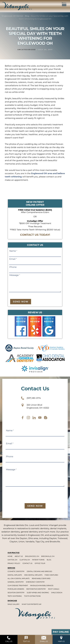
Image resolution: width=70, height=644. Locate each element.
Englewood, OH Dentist (12, 16)
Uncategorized (27, 50)
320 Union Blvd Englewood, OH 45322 (35, 406)
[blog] (46, 418)
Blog (27, 16)
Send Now (21, 302)
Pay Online (61, 632)
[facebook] (23, 418)
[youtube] (40, 418)
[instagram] (28, 418)
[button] (64, 5)
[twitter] (34, 418)
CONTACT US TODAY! (35, 235)
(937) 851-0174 (31, 398)
